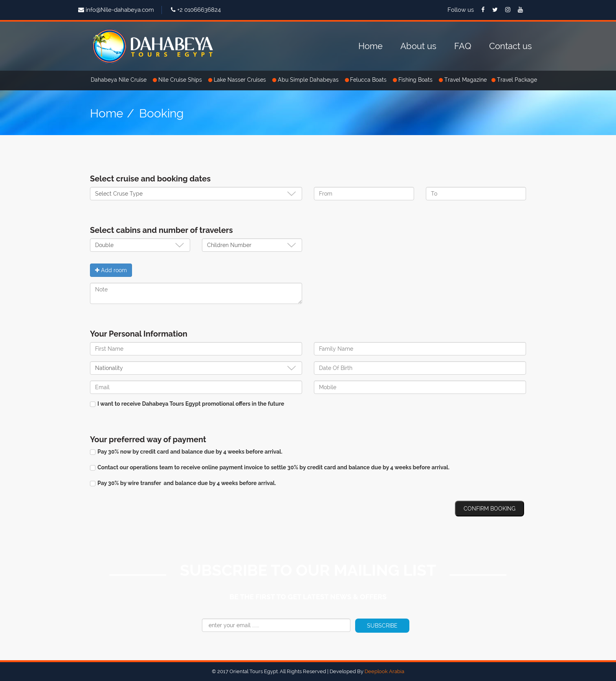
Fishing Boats (416, 80)
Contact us (511, 46)
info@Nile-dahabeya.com (120, 10)
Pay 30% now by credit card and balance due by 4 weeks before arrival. (186, 452)
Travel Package (517, 80)
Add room (111, 270)
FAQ (463, 46)
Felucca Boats (369, 80)
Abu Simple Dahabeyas (309, 80)
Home (370, 46)
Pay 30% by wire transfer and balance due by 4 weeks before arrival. (183, 483)
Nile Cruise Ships (181, 80)
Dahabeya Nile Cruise (119, 80)
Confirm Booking (489, 509)
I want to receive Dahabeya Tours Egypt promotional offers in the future (187, 404)
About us (418, 46)
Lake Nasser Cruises (241, 80)
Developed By (367, 671)
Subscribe (382, 626)
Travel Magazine (466, 80)
